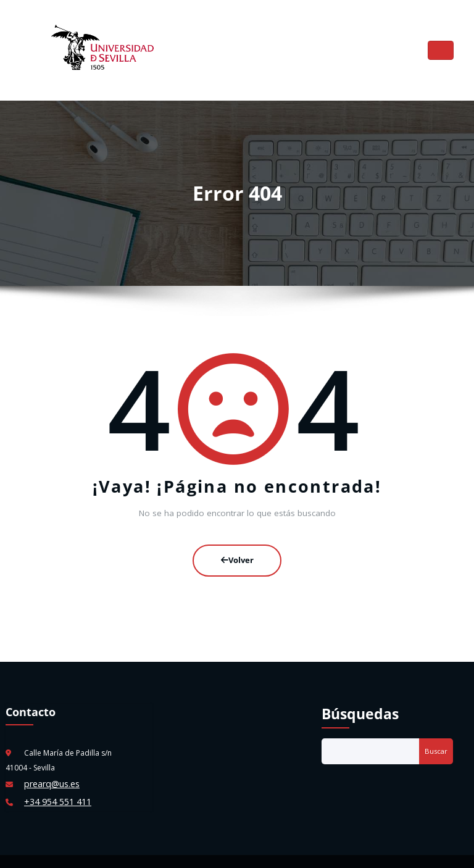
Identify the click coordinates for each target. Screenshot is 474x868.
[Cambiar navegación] (441, 47)
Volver (237, 550)
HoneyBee (280, 852)
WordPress (209, 852)
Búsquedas (360, 701)
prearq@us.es (49, 770)
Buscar (436, 738)
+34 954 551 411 (53, 785)
